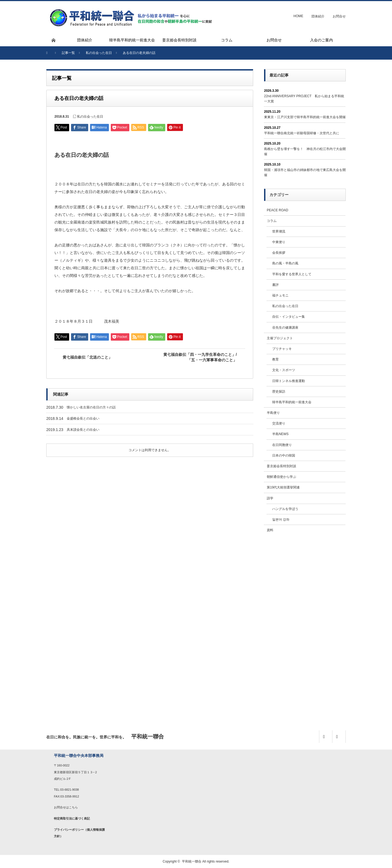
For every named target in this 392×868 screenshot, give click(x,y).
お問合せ (339, 16)
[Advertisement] (305, 625)
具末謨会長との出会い (83, 430)
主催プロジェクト (280, 338)
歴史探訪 (279, 392)
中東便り (279, 242)
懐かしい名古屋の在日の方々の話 (91, 407)
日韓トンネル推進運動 (289, 381)
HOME (298, 16)
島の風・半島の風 (285, 263)
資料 (270, 530)
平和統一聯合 (192, 861)
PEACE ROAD (278, 210)
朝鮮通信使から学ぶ (281, 477)
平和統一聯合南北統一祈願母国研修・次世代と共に (302, 133)
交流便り (279, 423)
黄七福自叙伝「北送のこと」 (87, 357)
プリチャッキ (282, 349)
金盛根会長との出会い (83, 418)
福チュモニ (280, 295)
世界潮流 (279, 231)
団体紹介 (318, 16)
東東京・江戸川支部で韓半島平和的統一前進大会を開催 (305, 117)
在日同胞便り (282, 445)
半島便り (273, 413)
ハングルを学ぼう (285, 509)
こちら (73, 807)
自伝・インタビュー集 (289, 317)
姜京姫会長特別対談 (281, 466)
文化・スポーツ (284, 370)
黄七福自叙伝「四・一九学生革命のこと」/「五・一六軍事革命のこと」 (200, 357)
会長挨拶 (279, 253)
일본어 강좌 (281, 519)
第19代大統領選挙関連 (283, 487)
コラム (272, 221)
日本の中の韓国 (284, 456)
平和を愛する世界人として (292, 274)
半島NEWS (280, 434)
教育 (275, 359)
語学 (270, 498)
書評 (275, 285)
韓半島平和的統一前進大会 (292, 402)
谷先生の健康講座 (285, 328)
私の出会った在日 (90, 117)
